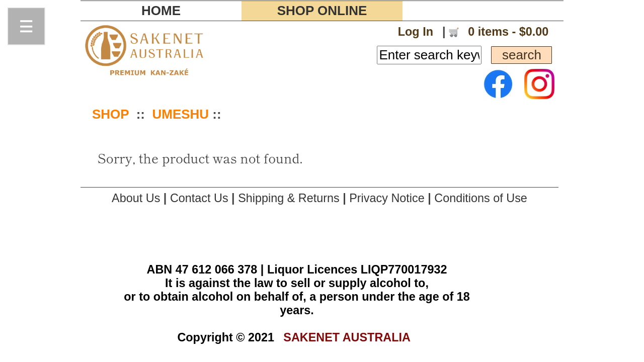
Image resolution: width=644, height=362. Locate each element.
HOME (161, 11)
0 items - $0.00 (507, 32)
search (521, 55)
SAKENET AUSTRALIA (347, 337)
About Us (136, 198)
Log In (416, 32)
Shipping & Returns (289, 198)
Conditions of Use (481, 198)
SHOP (110, 114)
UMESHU (180, 114)
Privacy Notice (387, 198)
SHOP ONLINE (322, 11)
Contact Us (199, 198)
